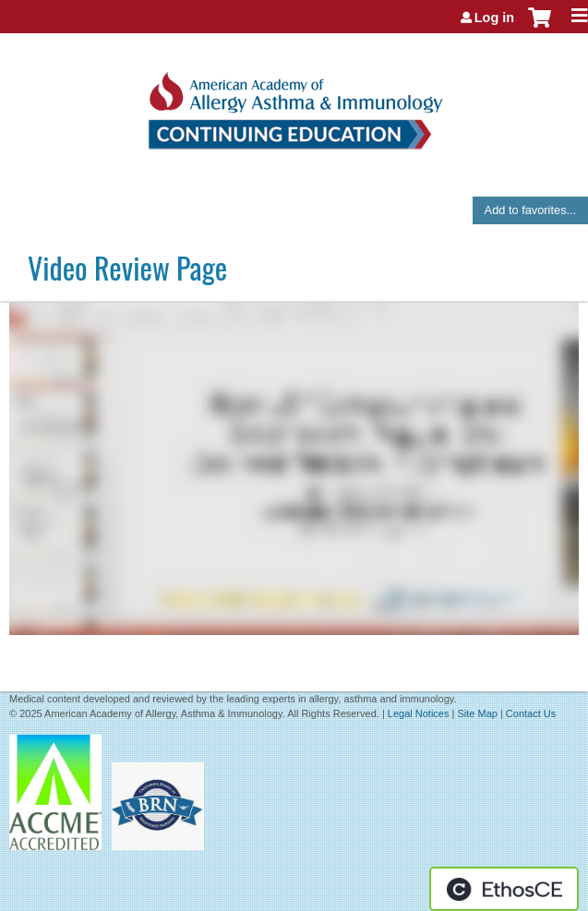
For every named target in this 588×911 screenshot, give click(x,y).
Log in (494, 18)
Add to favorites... (531, 210)
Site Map (477, 713)
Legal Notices (419, 713)
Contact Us (531, 713)
